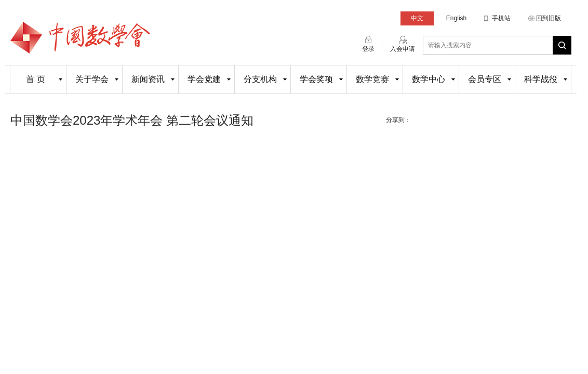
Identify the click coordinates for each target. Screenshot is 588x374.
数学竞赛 (372, 79)
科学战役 (541, 79)
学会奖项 (316, 79)
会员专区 (485, 79)
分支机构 (260, 79)
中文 (417, 18)
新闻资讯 (148, 79)
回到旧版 (549, 18)
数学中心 (429, 79)
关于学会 (92, 79)
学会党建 (204, 79)
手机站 (501, 18)
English (456, 18)
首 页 (35, 79)
